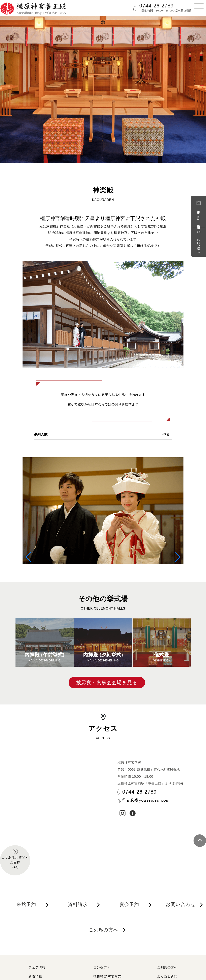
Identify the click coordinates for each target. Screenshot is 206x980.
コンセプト (102, 967)
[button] (28, 557)
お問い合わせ (199, 241)
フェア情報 (37, 967)
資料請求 (199, 220)
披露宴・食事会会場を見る (107, 682)
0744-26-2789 (157, 6)
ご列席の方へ (104, 930)
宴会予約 (129, 904)
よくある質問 (167, 976)
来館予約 (199, 205)
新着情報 (35, 976)
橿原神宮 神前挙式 (107, 976)
